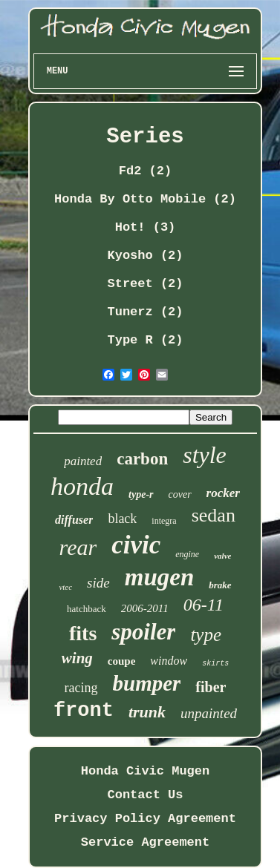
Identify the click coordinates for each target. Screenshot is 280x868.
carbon (142, 459)
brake (220, 585)
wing (77, 658)
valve (222, 556)
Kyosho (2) (145, 256)
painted (83, 461)
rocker (223, 493)
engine (187, 554)
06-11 (204, 605)
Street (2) (145, 284)
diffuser (74, 520)
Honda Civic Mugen (145, 771)
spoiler (143, 632)
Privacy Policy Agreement (145, 819)
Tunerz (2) (145, 312)
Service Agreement (145, 842)
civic (136, 545)
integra (164, 521)
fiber (211, 687)
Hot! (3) (146, 227)
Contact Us (145, 795)
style (205, 455)
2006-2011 (145, 608)
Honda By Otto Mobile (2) (145, 199)
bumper (147, 683)
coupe (122, 661)
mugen (160, 577)
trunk (147, 712)
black (122, 519)
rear (78, 547)
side (98, 583)
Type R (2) (145, 340)
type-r (141, 494)
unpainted (209, 713)
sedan (214, 515)
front (84, 711)
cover (180, 494)
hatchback (87, 609)
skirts (215, 664)
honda (82, 486)
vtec (65, 587)
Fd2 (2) (145, 171)
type (206, 635)
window (169, 661)
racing (81, 688)
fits (83, 633)
